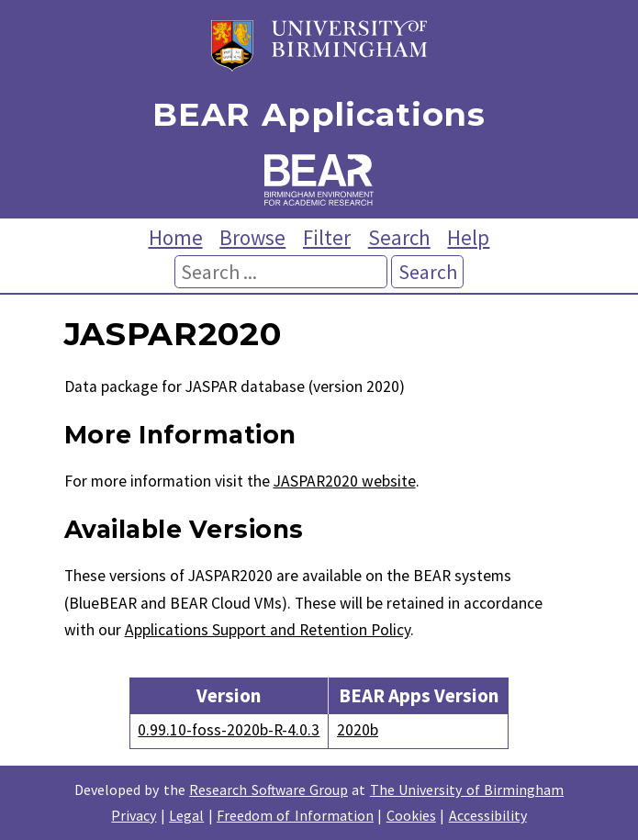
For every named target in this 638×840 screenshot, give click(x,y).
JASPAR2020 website (345, 481)
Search (399, 237)
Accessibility (488, 815)
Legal (186, 815)
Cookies (411, 815)
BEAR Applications (319, 115)
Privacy (134, 815)
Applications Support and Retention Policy (268, 630)
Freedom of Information (295, 815)
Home (176, 237)
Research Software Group (269, 790)
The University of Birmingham (467, 790)
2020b (358, 730)
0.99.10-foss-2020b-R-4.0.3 (229, 730)
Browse (252, 237)
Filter (327, 237)
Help (468, 237)
